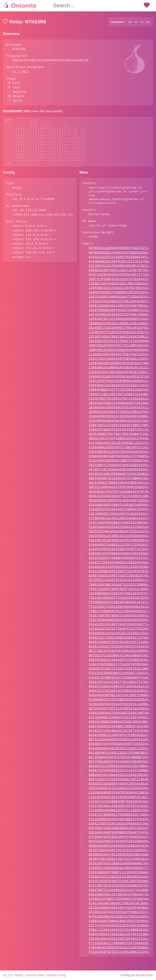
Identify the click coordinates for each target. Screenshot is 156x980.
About (19, 975)
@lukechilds (144, 975)
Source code (35, 975)
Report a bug (56, 975)
